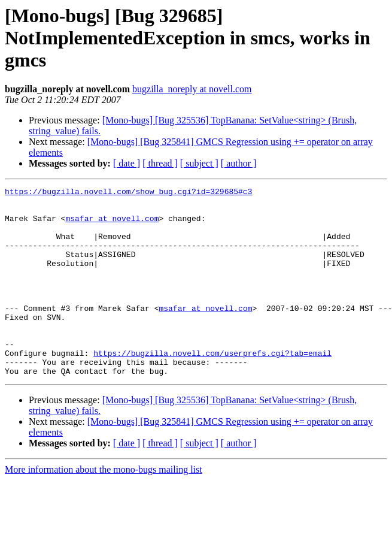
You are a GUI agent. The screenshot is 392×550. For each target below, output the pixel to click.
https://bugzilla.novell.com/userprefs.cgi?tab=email (212, 387)
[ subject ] (199, 163)
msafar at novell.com (112, 225)
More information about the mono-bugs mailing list (104, 507)
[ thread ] (160, 163)
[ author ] (239, 163)
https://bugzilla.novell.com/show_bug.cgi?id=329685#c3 (128, 193)
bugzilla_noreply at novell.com (192, 89)
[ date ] (127, 163)
